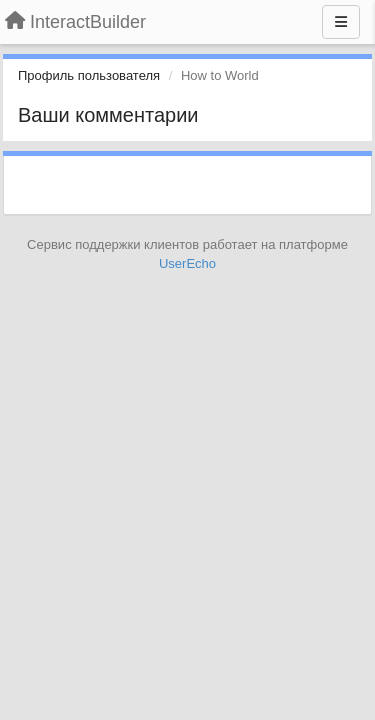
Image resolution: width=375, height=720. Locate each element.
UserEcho (187, 263)
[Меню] (341, 22)
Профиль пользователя (89, 75)
